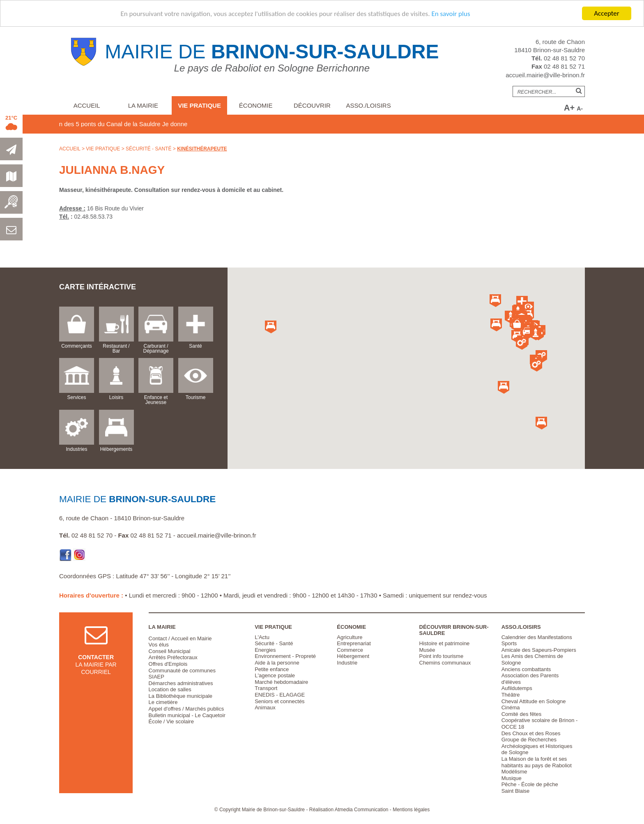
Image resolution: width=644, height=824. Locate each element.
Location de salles (170, 689)
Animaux (265, 707)
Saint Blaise (516, 791)
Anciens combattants (526, 669)
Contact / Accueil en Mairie (180, 638)
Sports (509, 643)
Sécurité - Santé (148, 149)
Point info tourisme (442, 656)
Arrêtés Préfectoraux (173, 657)
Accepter (606, 13)
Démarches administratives (181, 683)
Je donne (192, 124)
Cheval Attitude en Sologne (534, 701)
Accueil (87, 105)
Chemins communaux (445, 663)
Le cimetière (163, 702)
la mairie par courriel (96, 657)
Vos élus (159, 645)
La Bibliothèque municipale (181, 696)
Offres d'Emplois (168, 664)
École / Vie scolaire (171, 721)
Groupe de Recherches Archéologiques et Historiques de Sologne (537, 746)
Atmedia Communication (362, 810)
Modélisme (514, 772)
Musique (512, 778)
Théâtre (511, 695)
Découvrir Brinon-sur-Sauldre (454, 630)
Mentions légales (411, 810)
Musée (427, 650)
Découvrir (312, 105)
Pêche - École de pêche (530, 784)
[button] (517, 325)
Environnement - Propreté (285, 656)
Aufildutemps (517, 688)
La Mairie (143, 105)
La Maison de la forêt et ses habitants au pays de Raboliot (537, 762)
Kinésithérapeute (202, 149)
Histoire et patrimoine (445, 643)
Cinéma (511, 707)
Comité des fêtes (522, 714)
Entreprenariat (354, 643)
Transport (266, 688)
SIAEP (156, 677)
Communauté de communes (182, 671)
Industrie (347, 663)
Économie (256, 105)
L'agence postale (275, 675)
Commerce (350, 650)
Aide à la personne (277, 663)
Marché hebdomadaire (281, 682)
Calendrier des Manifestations (537, 637)
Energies (265, 650)
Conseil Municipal (170, 651)
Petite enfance (272, 669)
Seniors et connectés (279, 701)
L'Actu (262, 637)
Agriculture (350, 637)
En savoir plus (451, 14)
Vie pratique (199, 105)
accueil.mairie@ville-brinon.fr (545, 75)
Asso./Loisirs (368, 105)
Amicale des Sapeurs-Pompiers (539, 650)
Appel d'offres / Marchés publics (186, 709)
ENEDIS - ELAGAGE (280, 695)
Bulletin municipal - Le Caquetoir (187, 715)
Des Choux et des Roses (531, 733)
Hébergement (353, 656)
